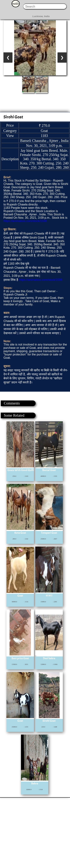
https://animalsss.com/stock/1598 (25, 221)
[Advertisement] (35, 832)
